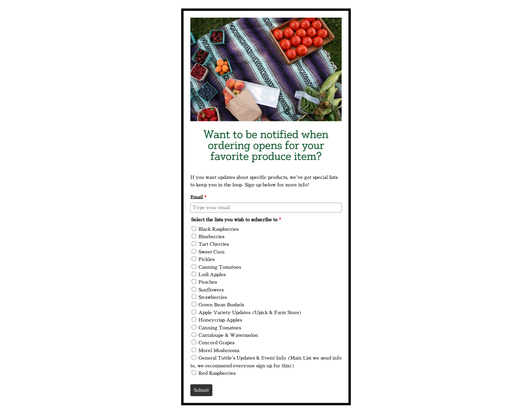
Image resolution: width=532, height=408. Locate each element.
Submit (201, 390)
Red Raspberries (217, 373)
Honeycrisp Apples (220, 320)
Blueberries (211, 237)
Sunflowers (211, 290)
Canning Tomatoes (220, 267)
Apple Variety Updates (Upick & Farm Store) (250, 312)
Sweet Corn (212, 252)
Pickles (206, 259)
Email (198, 197)
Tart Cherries (214, 244)
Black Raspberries (218, 229)
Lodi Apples (212, 274)
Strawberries (213, 297)
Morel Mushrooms (219, 350)
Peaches (208, 282)
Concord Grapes (216, 343)
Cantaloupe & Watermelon (228, 335)
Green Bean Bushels (221, 305)
